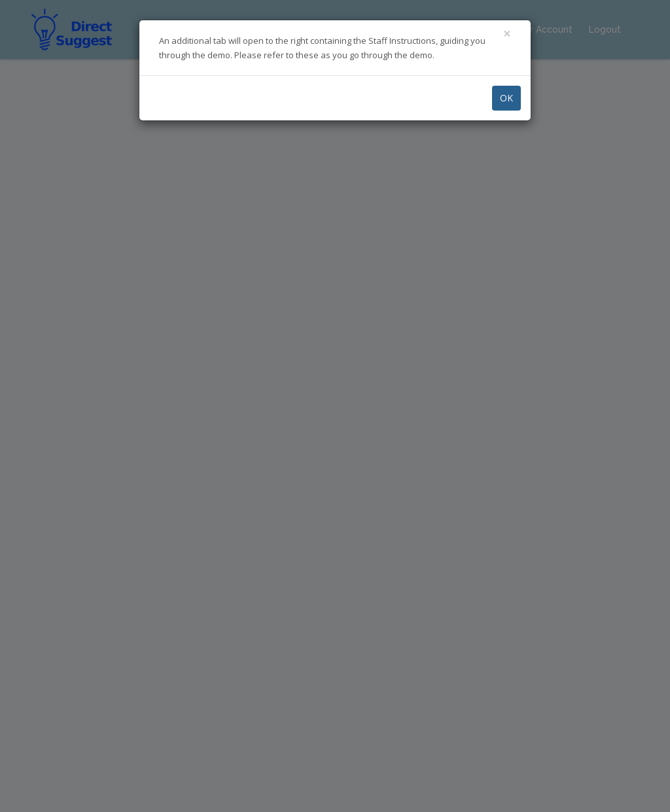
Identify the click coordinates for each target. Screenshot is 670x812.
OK (506, 98)
